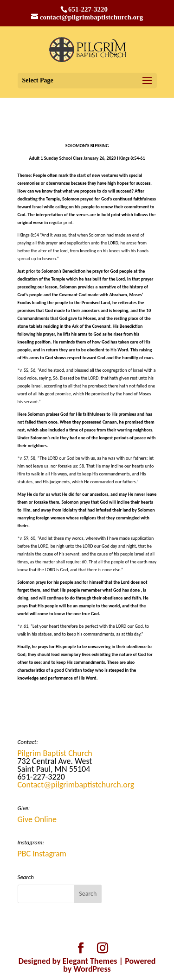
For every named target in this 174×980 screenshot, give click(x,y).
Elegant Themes (90, 961)
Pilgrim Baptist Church (55, 753)
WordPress (92, 969)
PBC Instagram (42, 854)
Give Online (37, 819)
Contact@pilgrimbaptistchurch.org (76, 785)
